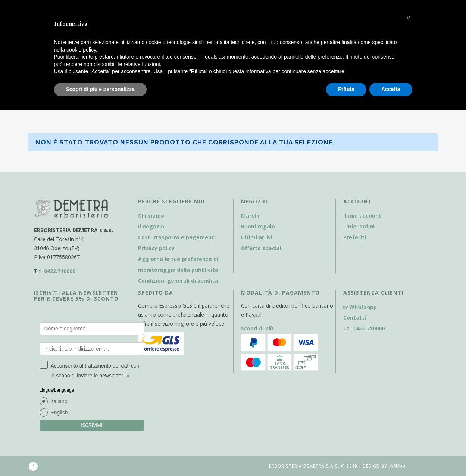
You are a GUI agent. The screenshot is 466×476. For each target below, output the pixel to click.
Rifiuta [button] (346, 89)
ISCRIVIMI (92, 425)
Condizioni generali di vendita (178, 281)
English (59, 413)
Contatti (355, 318)
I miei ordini (359, 226)
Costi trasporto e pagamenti (177, 237)
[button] (409, 18)
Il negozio (151, 226)
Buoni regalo (258, 226)
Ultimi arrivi (257, 237)
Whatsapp (360, 307)
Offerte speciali (262, 248)
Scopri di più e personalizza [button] (100, 89)
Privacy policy (156, 248)
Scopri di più (257, 328)
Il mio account (362, 216)
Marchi (250, 216)
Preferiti (355, 237)
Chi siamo (151, 216)
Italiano (59, 401)
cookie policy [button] (81, 50)
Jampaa (397, 466)
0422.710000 (60, 271)
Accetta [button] (391, 89)
